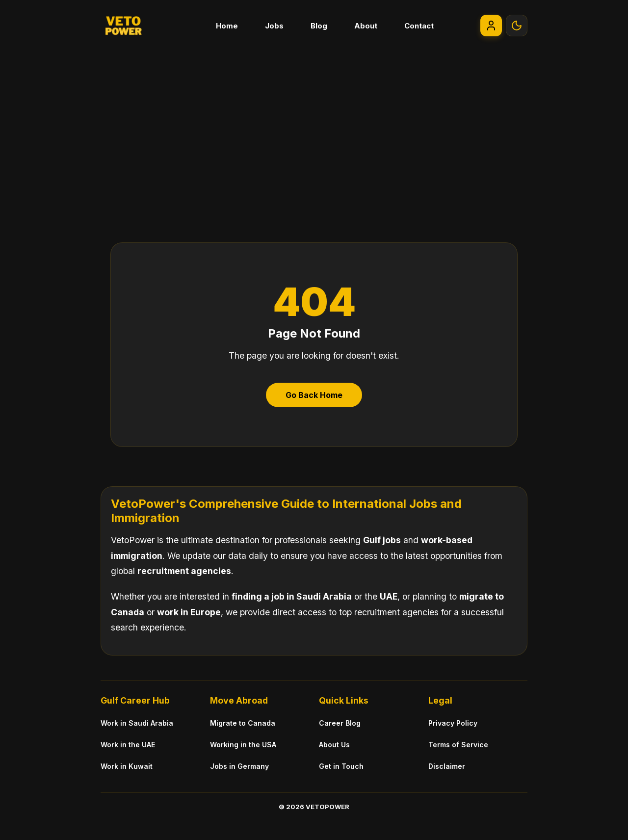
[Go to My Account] (491, 26)
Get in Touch (341, 766)
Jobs (274, 26)
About (366, 26)
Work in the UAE (128, 745)
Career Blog (340, 723)
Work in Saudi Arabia (137, 723)
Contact (419, 26)
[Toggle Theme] (517, 26)
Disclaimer (447, 766)
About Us (334, 745)
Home (227, 26)
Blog (319, 26)
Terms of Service (458, 745)
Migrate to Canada (243, 723)
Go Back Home (314, 395)
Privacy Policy (453, 723)
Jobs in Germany (239, 766)
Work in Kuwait (127, 766)
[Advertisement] (314, 125)
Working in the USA (243, 745)
